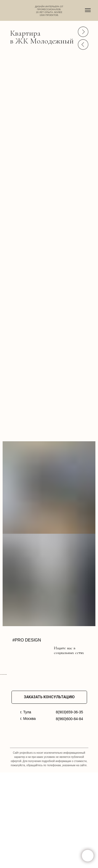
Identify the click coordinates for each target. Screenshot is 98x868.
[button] (88, 856)
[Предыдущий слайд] (3, 722)
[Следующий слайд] (95, 722)
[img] (16, 650)
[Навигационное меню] (88, 10)
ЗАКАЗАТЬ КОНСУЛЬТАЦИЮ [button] (49, 792)
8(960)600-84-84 (70, 814)
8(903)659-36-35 (70, 808)
